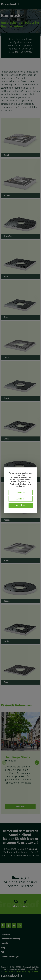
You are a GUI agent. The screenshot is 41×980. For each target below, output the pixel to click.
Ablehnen (20, 499)
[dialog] (21, 490)
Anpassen (21, 492)
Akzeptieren (21, 505)
